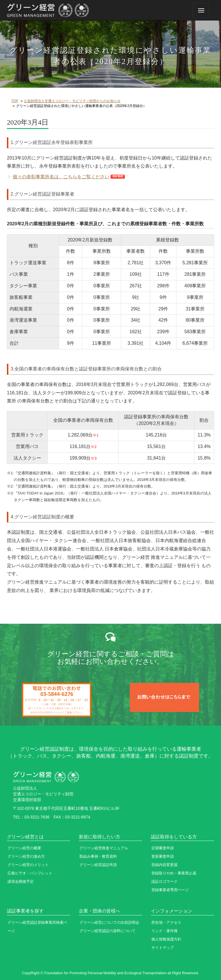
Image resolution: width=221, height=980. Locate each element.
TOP (15, 101)
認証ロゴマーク (164, 881)
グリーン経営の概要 (24, 848)
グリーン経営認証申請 (98, 865)
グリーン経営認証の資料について (107, 931)
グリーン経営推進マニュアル (104, 848)
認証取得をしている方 (174, 837)
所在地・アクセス (166, 922)
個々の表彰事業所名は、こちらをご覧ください (61, 177)
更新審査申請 (163, 856)
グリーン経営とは (25, 837)
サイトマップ (163, 948)
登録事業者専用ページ (170, 890)
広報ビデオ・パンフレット (30, 873)
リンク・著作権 (164, 931)
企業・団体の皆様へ (100, 911)
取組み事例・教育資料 (98, 856)
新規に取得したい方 (100, 837)
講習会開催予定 (21, 881)
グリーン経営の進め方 (26, 856)
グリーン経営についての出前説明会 (109, 922)
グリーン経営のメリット (28, 865)
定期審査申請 (163, 848)
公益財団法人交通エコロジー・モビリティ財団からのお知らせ (72, 101)
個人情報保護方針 (166, 939)
